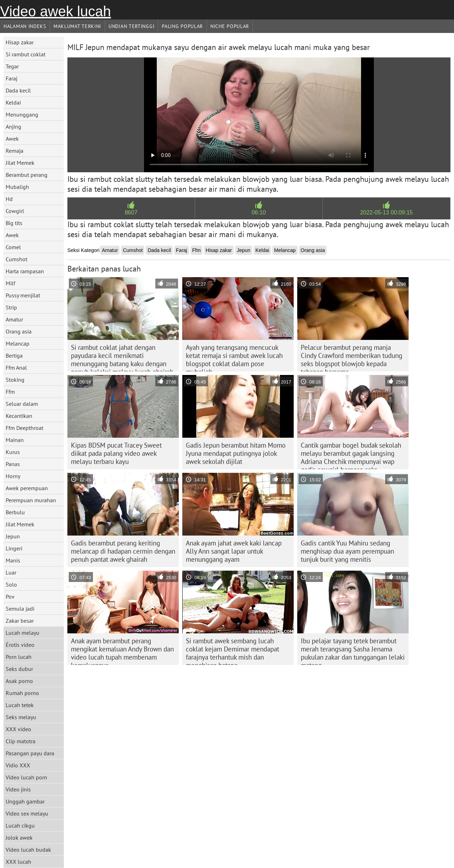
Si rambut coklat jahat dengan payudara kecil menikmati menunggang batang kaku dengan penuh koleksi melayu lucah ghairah (122, 357)
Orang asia (19, 331)
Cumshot (16, 259)
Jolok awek (19, 838)
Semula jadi (20, 609)
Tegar (12, 66)
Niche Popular (230, 26)
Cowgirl (15, 211)
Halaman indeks (25, 26)
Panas (13, 464)
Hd (9, 199)
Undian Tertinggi (131, 26)
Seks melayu (21, 717)
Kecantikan (19, 416)
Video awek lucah (56, 11)
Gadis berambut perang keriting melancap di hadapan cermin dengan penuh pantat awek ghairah (123, 551)
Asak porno (19, 681)
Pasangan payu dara (30, 753)
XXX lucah (18, 862)
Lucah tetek (20, 705)
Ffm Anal (16, 368)
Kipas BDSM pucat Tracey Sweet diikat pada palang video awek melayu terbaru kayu (116, 453)
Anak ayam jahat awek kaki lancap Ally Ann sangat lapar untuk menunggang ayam (234, 551)
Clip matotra (21, 741)
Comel (13, 247)
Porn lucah (19, 657)
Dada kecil (18, 90)
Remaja (15, 151)
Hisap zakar (20, 42)
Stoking (15, 380)
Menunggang (22, 114)
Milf (10, 283)
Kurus (13, 452)
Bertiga (14, 355)
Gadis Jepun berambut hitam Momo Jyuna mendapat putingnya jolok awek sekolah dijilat (236, 453)
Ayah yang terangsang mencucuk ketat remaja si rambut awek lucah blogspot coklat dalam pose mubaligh (234, 357)
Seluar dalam (22, 404)
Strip (11, 307)
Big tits (14, 223)
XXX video (18, 729)
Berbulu (15, 512)
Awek (12, 139)
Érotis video (20, 645)
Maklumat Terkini (77, 26)
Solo (11, 584)
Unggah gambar (25, 801)
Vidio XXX (18, 765)
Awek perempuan (27, 488)
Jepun (13, 536)
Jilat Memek (20, 163)
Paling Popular (182, 26)
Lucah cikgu (20, 825)
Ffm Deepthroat (24, 428)
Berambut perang (27, 175)
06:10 (259, 212)
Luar (11, 572)
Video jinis (18, 789)
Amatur (14, 319)
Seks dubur (19, 669)
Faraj (12, 78)
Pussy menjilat (23, 295)
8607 (131, 212)
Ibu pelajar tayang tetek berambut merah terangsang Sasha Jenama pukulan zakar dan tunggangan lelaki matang (353, 651)
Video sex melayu (27, 813)
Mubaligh (17, 187)
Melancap (18, 343)
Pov (10, 597)
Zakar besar (20, 621)
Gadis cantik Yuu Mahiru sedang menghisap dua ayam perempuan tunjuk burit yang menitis (347, 551)
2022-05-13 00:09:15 (386, 212)
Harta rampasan (25, 271)
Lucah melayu (23, 633)
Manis (13, 560)
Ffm (10, 392)
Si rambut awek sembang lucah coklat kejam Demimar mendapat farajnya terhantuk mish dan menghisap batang (232, 651)
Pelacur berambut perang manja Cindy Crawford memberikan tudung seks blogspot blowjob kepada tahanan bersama (351, 357)
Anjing (13, 127)
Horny (13, 476)
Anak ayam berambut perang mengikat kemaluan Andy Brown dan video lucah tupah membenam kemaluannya (122, 651)
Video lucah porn (26, 777)
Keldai (13, 102)
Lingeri (14, 548)
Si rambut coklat (26, 54)
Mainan (15, 440)
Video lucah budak (28, 850)
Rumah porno (22, 693)
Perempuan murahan (31, 500)
